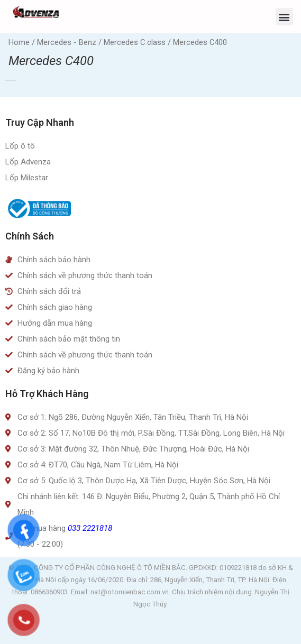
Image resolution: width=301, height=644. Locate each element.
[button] (284, 17)
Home (19, 42)
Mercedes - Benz (67, 42)
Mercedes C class (135, 42)
